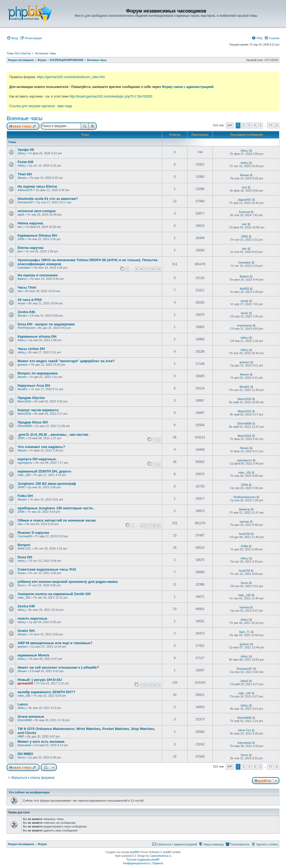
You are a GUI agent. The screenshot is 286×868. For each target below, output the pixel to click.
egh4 (21, 215)
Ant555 (245, 289)
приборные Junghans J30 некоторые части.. (56, 508)
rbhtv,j (21, 153)
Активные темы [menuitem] (46, 53)
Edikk (245, 546)
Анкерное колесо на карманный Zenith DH (54, 594)
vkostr (21, 303)
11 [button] (270, 125)
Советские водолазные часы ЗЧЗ (47, 569)
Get (20, 291)
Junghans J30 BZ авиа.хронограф (47, 484)
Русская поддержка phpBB (143, 860)
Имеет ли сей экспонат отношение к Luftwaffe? (58, 667)
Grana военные (31, 716)
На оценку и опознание (38, 275)
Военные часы (25, 118)
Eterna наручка (30, 248)
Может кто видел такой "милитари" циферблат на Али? (66, 361)
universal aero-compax (37, 211)
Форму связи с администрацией (188, 87)
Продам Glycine (31, 398)
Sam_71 (245, 632)
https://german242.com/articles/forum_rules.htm (71, 77)
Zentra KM (26, 606)
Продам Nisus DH (33, 422)
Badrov (22, 279)
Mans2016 (24, 401)
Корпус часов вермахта (38, 410)
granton (23, 365)
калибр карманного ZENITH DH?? (46, 692)
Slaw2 (244, 681)
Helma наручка (30, 223)
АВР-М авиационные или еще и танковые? (55, 643)
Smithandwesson (244, 497)
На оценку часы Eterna (37, 186)
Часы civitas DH (31, 349)
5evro (21, 585)
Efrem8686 (25, 426)
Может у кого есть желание (41, 742)
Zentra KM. (27, 312)
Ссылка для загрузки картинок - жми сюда (41, 106)
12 (153, 269)
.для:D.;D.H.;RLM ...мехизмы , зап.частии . (54, 435)
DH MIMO (25, 754)
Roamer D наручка (33, 533)
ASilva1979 (25, 190)
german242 (25, 683)
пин (20, 524)
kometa (244, 607)
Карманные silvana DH (37, 336)
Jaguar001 (244, 200)
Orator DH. (26, 631)
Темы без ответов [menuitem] (19, 53)
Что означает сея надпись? (41, 447)
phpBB (134, 852)
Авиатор (244, 509)
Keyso (22, 573)
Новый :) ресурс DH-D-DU (40, 680)
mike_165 (24, 475)
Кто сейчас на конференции (29, 792)
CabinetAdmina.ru (161, 856)
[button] (230, 126)
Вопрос (24, 545)
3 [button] (249, 125)
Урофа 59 (26, 150)
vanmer (245, 522)
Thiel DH (25, 174)
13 (158, 269)
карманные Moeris (33, 655)
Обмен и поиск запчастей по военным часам (57, 520)
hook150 (244, 534)
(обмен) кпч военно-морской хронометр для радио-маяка (68, 582)
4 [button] (255, 125)
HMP (21, 736)
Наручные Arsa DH (34, 385)
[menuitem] (12, 38)
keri (244, 187)
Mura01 (23, 389)
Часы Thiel (27, 287)
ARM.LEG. (25, 548)
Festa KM (25, 162)
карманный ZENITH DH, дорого (44, 471)
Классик (245, 212)
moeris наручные (32, 618)
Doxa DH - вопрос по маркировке (46, 324)
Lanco (23, 704)
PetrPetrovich (26, 328)
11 (147, 269)
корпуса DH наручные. (37, 459)
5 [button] (260, 125)
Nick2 (244, 313)
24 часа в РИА (30, 300)
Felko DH (25, 496)
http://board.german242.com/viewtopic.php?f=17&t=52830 (111, 96)
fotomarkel (24, 745)
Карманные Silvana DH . (38, 235)
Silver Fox (245, 730)
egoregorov (25, 463)
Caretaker (24, 268)
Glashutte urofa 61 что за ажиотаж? (48, 199)
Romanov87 (25, 202)
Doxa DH (25, 557)
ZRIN (21, 239)
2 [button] (244, 125)
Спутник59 (25, 536)
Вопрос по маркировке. (38, 373)
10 (141, 269)
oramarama (244, 325)
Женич (22, 178)
